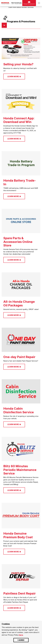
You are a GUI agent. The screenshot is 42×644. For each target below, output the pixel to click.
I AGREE (21, 640)
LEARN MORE (14, 76)
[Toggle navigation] (39, 3)
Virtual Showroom (29, 3)
